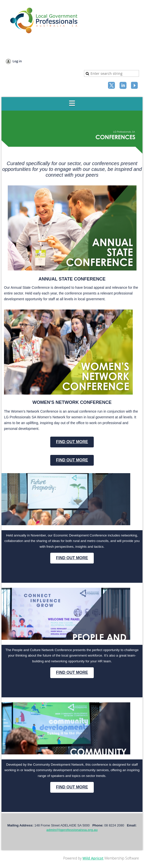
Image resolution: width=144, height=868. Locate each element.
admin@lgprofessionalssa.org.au (72, 830)
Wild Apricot (93, 858)
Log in (17, 61)
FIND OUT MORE (72, 442)
